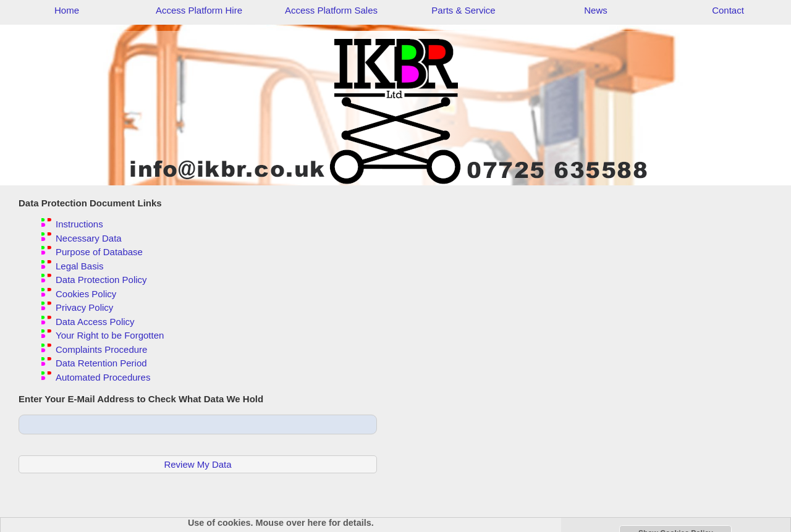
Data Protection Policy (101, 280)
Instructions (79, 224)
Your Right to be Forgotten (110, 335)
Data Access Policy (95, 322)
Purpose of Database (99, 252)
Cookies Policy (86, 294)
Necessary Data (89, 238)
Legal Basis (80, 266)
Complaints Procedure (101, 349)
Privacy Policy (84, 307)
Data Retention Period (101, 363)
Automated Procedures (103, 377)
